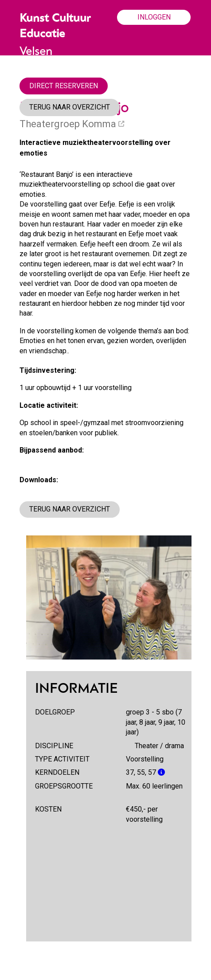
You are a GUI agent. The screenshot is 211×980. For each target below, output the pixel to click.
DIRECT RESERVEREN (64, 86)
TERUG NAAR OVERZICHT (70, 107)
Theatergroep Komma (72, 124)
